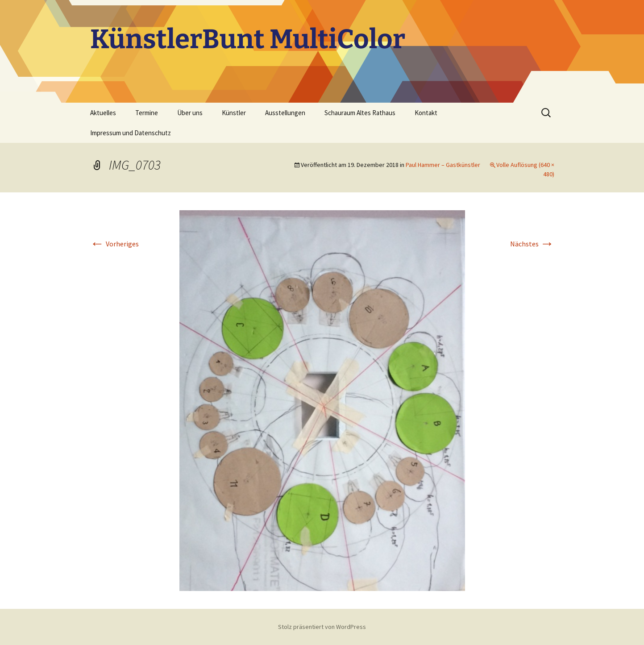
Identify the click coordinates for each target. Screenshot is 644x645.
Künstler (234, 113)
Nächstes (532, 244)
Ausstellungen (285, 113)
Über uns (190, 113)
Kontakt (426, 113)
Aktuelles (103, 113)
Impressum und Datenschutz (131, 133)
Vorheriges (114, 244)
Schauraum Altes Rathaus (360, 113)
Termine (147, 113)
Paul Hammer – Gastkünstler (443, 165)
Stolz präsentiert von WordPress (322, 627)
